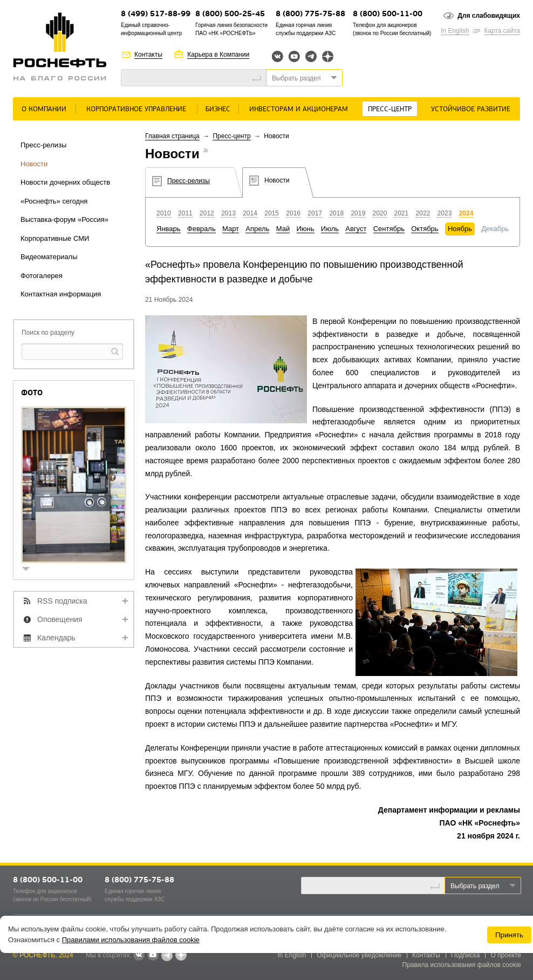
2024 (466, 213)
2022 (423, 213)
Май (283, 229)
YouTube (294, 56)
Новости (34, 164)
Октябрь (425, 229)
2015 (272, 213)
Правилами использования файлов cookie (131, 940)
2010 (164, 213)
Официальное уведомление (359, 955)
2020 (380, 213)
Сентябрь (389, 229)
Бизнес (218, 109)
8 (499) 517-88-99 (156, 14)
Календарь (56, 638)
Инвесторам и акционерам (299, 109)
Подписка (465, 955)
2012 (207, 213)
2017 (315, 213)
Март (231, 229)
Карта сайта (502, 31)
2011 (185, 213)
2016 (293, 213)
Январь (169, 229)
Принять (509, 935)
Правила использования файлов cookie (462, 965)
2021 (402, 213)
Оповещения (60, 619)
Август (356, 229)
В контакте (139, 956)
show (30, 570)
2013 (228, 213)
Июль (330, 229)
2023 (445, 213)
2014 (250, 213)
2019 (358, 213)
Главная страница (172, 136)
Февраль (201, 229)
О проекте (506, 955)
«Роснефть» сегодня (54, 201)
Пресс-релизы (43, 145)
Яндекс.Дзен (328, 56)
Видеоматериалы (49, 257)
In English (455, 31)
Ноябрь (460, 229)
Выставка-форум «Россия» (64, 219)
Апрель (257, 229)
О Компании (44, 109)
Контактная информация (61, 294)
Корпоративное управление (136, 109)
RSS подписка (62, 601)
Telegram (311, 56)
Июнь (306, 229)
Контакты (148, 55)
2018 (336, 213)
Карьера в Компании (218, 55)
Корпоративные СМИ (55, 238)
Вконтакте (278, 56)
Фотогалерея (42, 276)
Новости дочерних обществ (65, 182)
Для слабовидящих (489, 16)
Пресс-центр (390, 109)
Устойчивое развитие (471, 109)
